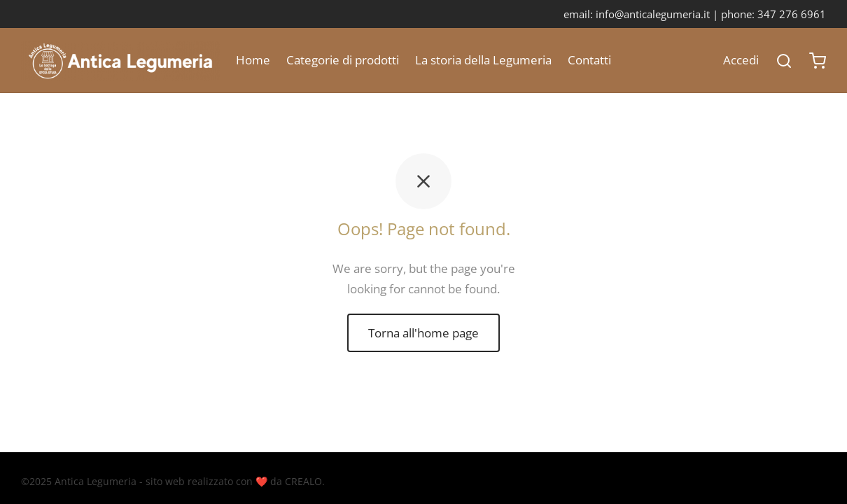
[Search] (784, 61)
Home (253, 60)
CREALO (303, 481)
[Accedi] (741, 61)
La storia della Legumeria (483, 60)
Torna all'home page (423, 333)
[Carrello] (818, 61)
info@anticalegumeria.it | (658, 14)
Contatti (589, 60)
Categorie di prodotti (343, 60)
